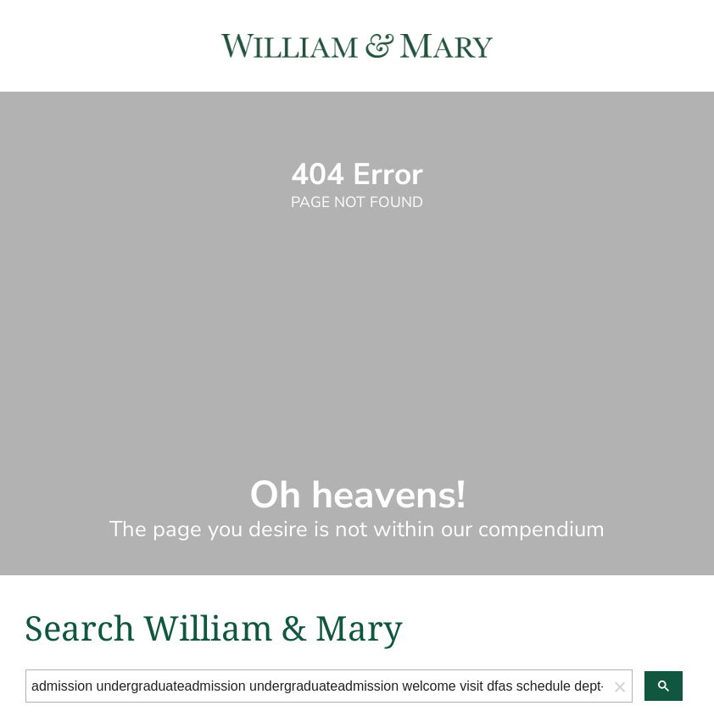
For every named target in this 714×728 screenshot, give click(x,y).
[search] (317, 686)
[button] (620, 686)
